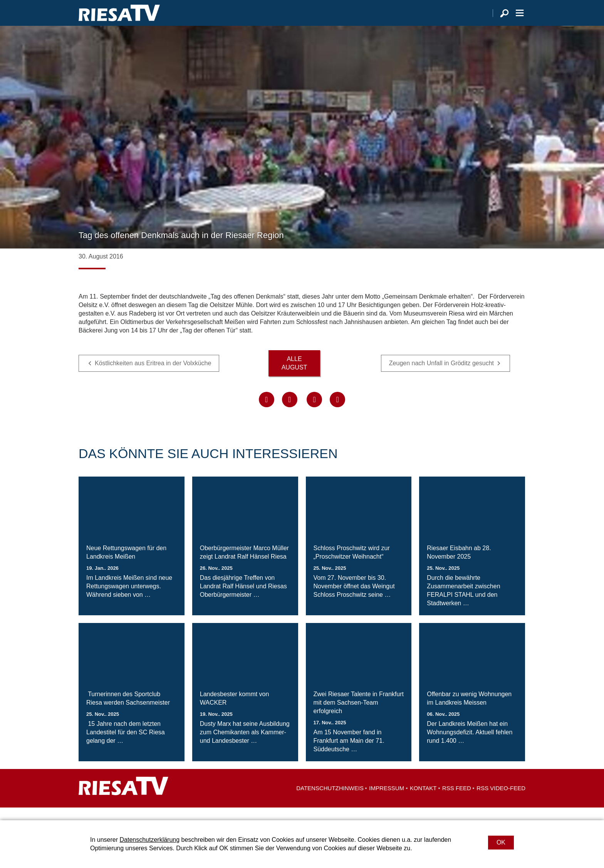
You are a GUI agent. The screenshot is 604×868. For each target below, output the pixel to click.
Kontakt (423, 801)
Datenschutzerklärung (149, 840)
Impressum (387, 801)
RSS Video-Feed (501, 801)
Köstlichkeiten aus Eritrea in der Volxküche (153, 376)
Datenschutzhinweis (330, 801)
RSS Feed (457, 801)
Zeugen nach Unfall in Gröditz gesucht (441, 376)
